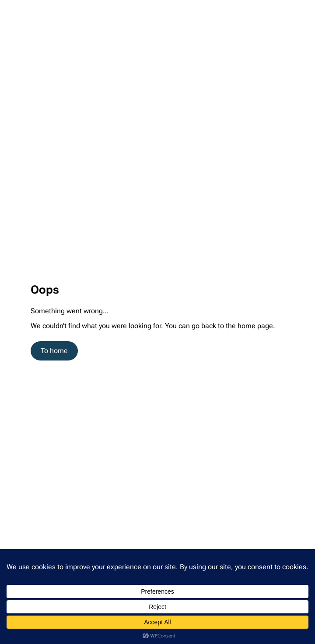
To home (54, 351)
